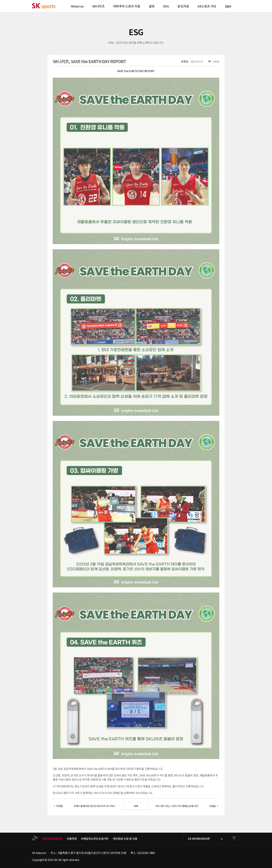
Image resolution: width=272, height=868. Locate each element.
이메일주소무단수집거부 (95, 839)
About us (77, 6)
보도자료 (183, 6)
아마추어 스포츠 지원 (127, 6)
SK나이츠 (98, 6)
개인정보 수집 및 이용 (125, 839)
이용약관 (72, 839)
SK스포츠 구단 (207, 6)
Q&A (228, 6)
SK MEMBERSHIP (199, 839)
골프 (152, 6)
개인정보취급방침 (52, 839)
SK (44, 6)
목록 (136, 806)
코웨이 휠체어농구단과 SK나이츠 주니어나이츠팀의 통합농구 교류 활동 (96, 806)
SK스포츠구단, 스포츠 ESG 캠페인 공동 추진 (177, 806)
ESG (166, 6)
